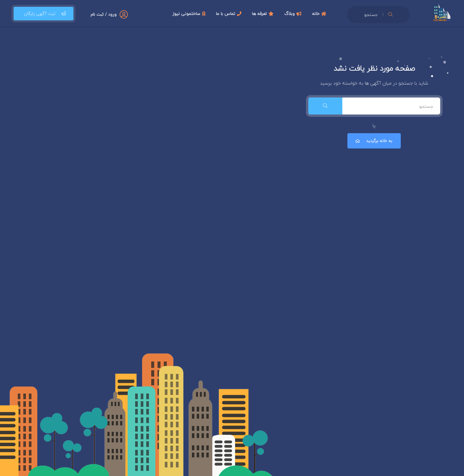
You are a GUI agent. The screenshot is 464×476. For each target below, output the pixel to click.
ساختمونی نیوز (190, 14)
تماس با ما (229, 14)
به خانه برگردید (373, 141)
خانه (320, 14)
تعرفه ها (264, 14)
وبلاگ (294, 14)
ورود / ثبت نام (104, 14)
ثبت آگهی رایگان (44, 14)
